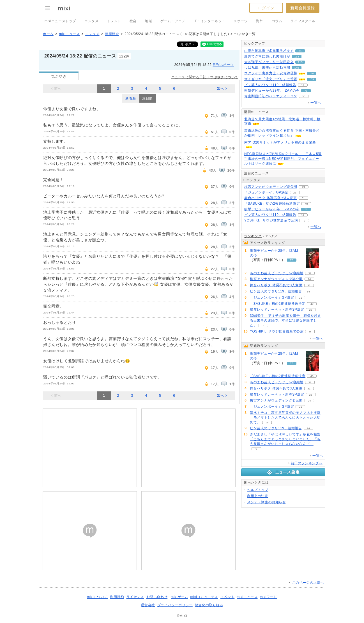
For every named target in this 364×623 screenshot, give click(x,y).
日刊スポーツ (223, 65)
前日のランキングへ (307, 463)
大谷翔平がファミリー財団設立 (269, 62)
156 (312, 73)
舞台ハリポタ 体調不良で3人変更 (271, 198)
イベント (227, 597)
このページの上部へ (308, 583)
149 (297, 68)
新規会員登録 (303, 8)
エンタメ (91, 21)
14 (303, 85)
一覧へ (316, 103)
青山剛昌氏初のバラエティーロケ (271, 96)
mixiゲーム (179, 597)
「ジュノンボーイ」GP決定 (266, 192)
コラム (277, 21)
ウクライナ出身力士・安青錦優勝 (271, 73)
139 (312, 79)
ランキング (253, 236)
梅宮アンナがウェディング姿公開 (271, 187)
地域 (148, 21)
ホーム (48, 34)
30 (304, 96)
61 (300, 51)
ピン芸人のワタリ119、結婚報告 (270, 85)
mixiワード (268, 597)
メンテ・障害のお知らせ (267, 502)
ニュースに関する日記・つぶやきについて (205, 77)
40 (306, 204)
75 (306, 91)
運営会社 (148, 605)
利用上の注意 (258, 496)
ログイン (266, 8)
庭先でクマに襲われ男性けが (267, 56)
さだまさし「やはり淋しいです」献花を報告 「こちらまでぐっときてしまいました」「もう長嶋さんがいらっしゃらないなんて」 (287, 439)
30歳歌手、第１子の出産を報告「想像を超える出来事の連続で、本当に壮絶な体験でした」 (285, 320)
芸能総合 (112, 34)
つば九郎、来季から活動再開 (267, 68)
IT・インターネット (209, 21)
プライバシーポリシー (175, 605)
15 (267, 422)
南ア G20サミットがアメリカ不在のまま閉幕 (280, 142)
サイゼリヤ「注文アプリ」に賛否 (271, 79)
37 (310, 273)
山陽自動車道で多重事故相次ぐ (269, 51)
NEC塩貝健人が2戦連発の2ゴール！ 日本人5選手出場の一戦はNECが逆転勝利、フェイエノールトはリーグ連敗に (283, 159)
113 (297, 56)
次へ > (222, 89)
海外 (260, 21)
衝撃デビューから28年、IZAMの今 (272, 91)
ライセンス (135, 597)
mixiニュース (69, 34)
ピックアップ (255, 43)
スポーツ (241, 21)
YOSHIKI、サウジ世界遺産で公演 (271, 220)
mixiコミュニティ (204, 597)
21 (295, 192)
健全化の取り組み (209, 605)
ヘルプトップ (258, 490)
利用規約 (117, 597)
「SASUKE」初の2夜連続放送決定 (272, 204)
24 (304, 187)
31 (303, 198)
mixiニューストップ (60, 21)
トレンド (114, 21)
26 (311, 310)
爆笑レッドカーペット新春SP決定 (277, 310)
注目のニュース (256, 173)
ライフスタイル (303, 21)
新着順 (131, 98)
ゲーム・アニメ (173, 21)
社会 (133, 21)
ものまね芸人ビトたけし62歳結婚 (277, 273)
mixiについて (97, 597)
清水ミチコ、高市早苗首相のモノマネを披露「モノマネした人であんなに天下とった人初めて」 (285, 417)
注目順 (148, 98)
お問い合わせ (157, 597)
